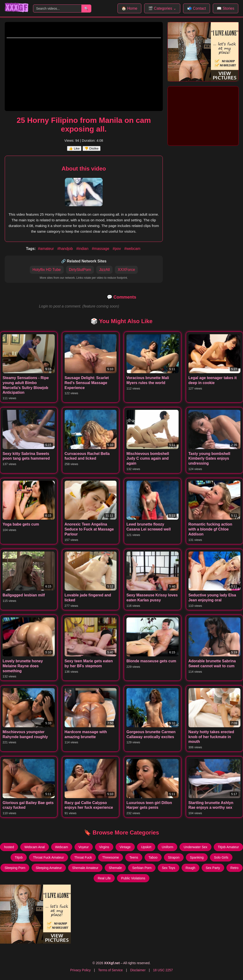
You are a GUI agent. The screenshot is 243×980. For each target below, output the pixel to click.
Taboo (153, 857)
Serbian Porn (142, 868)
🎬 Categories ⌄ (162, 8)
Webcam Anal (34, 847)
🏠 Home (129, 8)
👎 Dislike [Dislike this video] (92, 148)
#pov (117, 249)
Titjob (19, 857)
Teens (134, 857)
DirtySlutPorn (80, 270)
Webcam (62, 847)
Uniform (167, 847)
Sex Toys (169, 868)
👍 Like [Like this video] (74, 148)
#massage (101, 249)
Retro (235, 868)
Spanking (197, 857)
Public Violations (133, 878)
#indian (83, 249)
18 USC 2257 (163, 970)
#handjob (66, 249)
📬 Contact (197, 8)
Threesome (111, 857)
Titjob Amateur (228, 847)
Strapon (174, 857)
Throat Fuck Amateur (48, 857)
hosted (9, 847)
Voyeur (84, 847)
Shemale (115, 868)
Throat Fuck (83, 857)
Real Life (104, 878)
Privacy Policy (80, 970)
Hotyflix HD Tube (47, 270)
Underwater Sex (195, 847)
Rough (191, 868)
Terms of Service (110, 970)
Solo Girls (221, 857)
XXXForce (126, 270)
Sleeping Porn (15, 868)
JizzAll (104, 270)
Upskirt (146, 847)
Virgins (104, 847)
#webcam (132, 249)
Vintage (125, 847)
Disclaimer (138, 970)
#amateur (46, 249)
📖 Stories (226, 8)
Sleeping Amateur (49, 868)
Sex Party (213, 868)
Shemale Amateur (85, 868)
